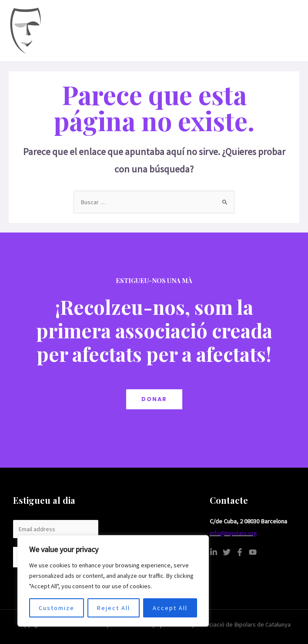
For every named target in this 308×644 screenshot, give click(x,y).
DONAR (154, 399)
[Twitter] (227, 552)
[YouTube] (253, 552)
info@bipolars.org (233, 533)
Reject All (114, 608)
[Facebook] (240, 552)
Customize (57, 608)
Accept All (170, 608)
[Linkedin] (214, 552)
